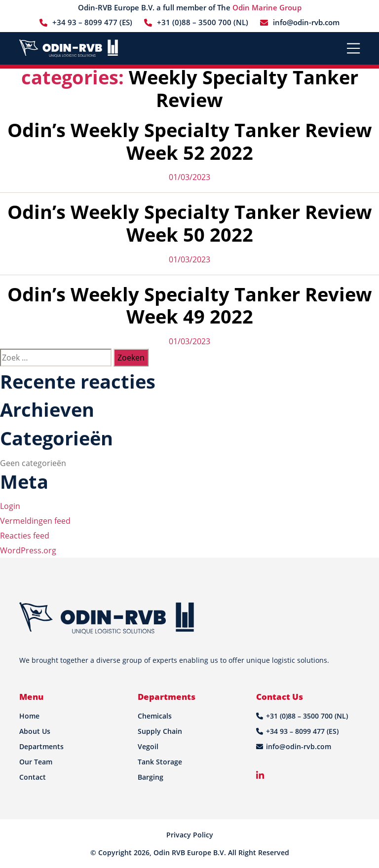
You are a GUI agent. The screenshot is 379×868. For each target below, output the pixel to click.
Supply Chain (160, 731)
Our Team (36, 762)
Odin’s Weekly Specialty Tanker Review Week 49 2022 (190, 305)
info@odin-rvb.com (306, 22)
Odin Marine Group (267, 7)
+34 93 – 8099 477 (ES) (92, 22)
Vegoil (148, 746)
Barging (151, 777)
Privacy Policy (190, 835)
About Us (35, 731)
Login (10, 506)
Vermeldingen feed (35, 521)
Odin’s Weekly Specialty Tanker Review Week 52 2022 (190, 141)
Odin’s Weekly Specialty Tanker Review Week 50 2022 (190, 223)
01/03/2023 (189, 177)
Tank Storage (160, 762)
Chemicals (155, 716)
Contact (33, 777)
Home (29, 716)
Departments (41, 746)
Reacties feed (25, 536)
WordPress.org (28, 550)
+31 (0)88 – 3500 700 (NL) (203, 22)
